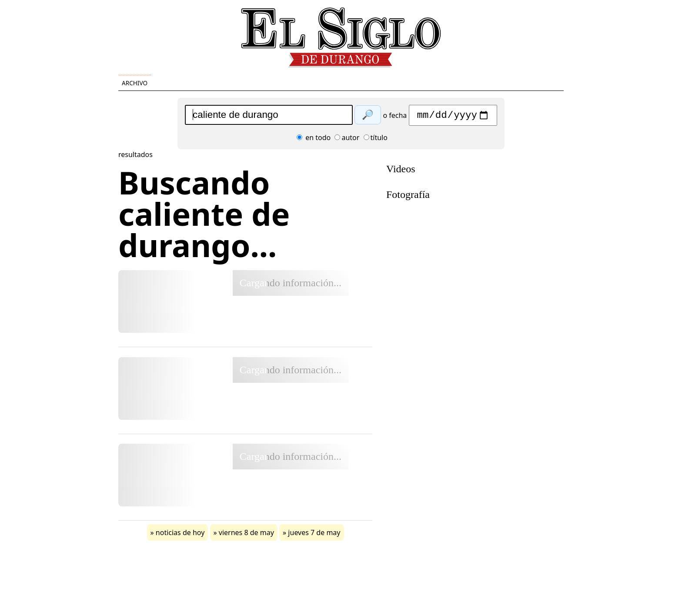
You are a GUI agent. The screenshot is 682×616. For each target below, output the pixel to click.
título (376, 140)
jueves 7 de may (314, 535)
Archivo (135, 83)
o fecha (395, 117)
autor (347, 140)
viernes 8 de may (246, 535)
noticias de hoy (180, 535)
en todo (314, 140)
